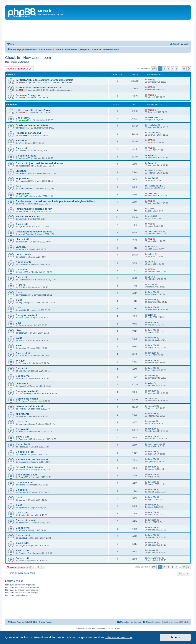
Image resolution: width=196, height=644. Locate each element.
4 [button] (172, 69)
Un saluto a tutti (25, 452)
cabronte (151, 376)
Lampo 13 (152, 406)
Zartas (21, 561)
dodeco (22, 378)
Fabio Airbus (153, 133)
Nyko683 (151, 178)
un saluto (21, 171)
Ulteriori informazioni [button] (119, 637)
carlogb (22, 257)
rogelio (22, 348)
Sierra (21, 325)
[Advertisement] (98, 30)
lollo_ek (22, 545)
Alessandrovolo (154, 558)
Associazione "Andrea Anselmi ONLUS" (39, 88)
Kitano (22, 98)
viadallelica (24, 128)
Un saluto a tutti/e (26, 156)
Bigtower (23, 492)
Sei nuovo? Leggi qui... (29, 95)
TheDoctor (23, 264)
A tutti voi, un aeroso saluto (32, 459)
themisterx (23, 242)
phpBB (88, 629)
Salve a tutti (23, 437)
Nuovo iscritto (24, 444)
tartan (150, 315)
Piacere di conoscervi (28, 133)
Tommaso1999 (25, 439)
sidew (150, 209)
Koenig (22, 515)
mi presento (23, 194)
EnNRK (22, 287)
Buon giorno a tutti (27, 475)
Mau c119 (23, 340)
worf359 (22, 219)
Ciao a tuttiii (23, 353)
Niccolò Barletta (26, 234)
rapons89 (23, 507)
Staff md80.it (23, 62)
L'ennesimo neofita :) (28, 399)
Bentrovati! (22, 429)
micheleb (23, 523)
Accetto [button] (175, 637)
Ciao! (19, 300)
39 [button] (184, 69)
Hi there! (21, 285)
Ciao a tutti (22, 148)
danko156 (152, 292)
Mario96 (22, 371)
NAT (20, 143)
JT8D (21, 82)
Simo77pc (23, 318)
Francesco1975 (26, 280)
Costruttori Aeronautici (62, 82)
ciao (18, 330)
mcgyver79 (24, 120)
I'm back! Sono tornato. (29, 467)
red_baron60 (24, 158)
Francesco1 (24, 553)
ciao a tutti (22, 383)
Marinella (23, 135)
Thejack (22, 401)
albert (150, 262)
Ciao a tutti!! (23, 535)
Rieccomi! (22, 140)
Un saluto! (22, 490)
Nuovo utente (24, 262)
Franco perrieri (25, 189)
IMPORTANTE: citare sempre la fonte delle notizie (44, 80)
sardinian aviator (155, 231)
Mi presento (23, 178)
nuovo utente (23, 254)
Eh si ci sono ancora (28, 216)
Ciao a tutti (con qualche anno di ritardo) (39, 163)
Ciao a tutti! (23, 421)
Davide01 (23, 538)
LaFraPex (23, 356)
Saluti (19, 338)
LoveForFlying (25, 394)
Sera (18, 186)
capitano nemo (25, 173)
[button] (154, 69)
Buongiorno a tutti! (27, 391)
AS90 (21, 530)
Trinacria (22, 363)
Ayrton (151, 155)
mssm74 (22, 416)
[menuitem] (11, 44)
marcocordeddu (26, 166)
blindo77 (22, 432)
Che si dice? (23, 118)
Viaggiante (23, 462)
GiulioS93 (23, 151)
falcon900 (23, 333)
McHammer (153, 117)
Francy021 (23, 477)
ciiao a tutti (22, 239)
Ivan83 (22, 310)
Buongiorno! (23, 528)
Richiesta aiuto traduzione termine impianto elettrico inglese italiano (55, 201)
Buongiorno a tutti (26, 315)
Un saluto (21, 270)
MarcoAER (23, 470)
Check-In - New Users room (28, 58)
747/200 (20, 361)
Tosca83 (22, 386)
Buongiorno (23, 376)
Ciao (18, 308)
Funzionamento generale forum (34, 209)
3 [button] (168, 69)
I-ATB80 (22, 409)
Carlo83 (22, 454)
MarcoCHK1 (24, 211)
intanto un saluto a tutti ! (30, 406)
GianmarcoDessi (26, 424)
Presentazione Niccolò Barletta (34, 232)
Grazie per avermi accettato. (32, 125)
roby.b (21, 204)
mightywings (24, 302)
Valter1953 (23, 272)
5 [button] (177, 69)
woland (22, 485)
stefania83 (23, 196)
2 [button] (164, 69)
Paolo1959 (23, 447)
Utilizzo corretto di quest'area (33, 110)
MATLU (22, 500)
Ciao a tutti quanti (26, 520)
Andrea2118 (24, 295)
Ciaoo (19, 292)
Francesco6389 (26, 181)
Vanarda (22, 249)
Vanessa (21, 247)
